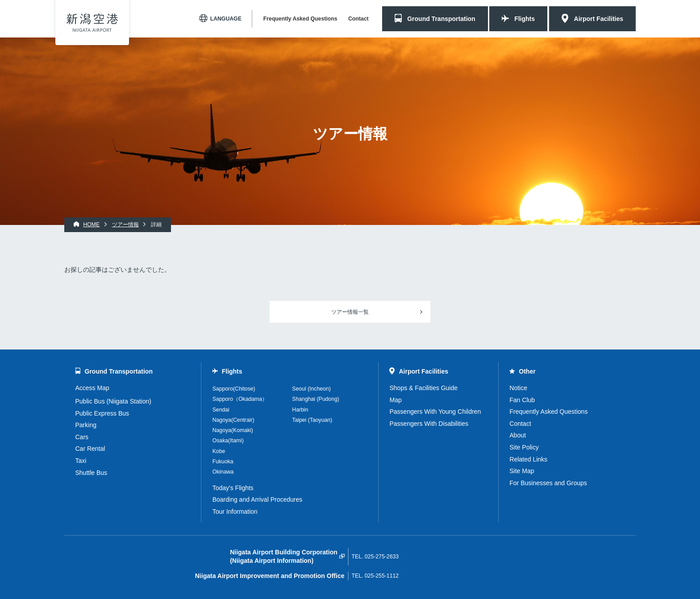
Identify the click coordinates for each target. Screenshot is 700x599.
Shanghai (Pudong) (316, 399)
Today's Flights (233, 488)
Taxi (81, 461)
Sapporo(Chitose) (234, 389)
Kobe (219, 451)
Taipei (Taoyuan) (312, 420)
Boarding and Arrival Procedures (258, 499)
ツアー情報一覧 (350, 312)
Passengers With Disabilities (429, 424)
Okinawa (223, 472)
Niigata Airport (92, 23)
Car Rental (90, 449)
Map (395, 400)
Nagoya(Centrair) (233, 420)
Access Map (92, 388)
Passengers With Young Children (435, 412)
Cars (82, 437)
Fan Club (522, 400)
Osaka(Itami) (228, 441)
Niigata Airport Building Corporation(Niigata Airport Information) (284, 557)
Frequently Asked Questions (300, 19)
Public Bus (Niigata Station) (113, 401)
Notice (518, 388)
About (518, 435)
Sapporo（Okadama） (240, 399)
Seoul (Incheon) (311, 389)
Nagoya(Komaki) (233, 430)
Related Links (528, 459)
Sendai (221, 410)
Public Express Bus (102, 413)
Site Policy (524, 447)
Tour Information (235, 512)
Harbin (300, 410)
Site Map (522, 471)
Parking (86, 425)
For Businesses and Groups (548, 483)
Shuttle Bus (92, 473)
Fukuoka (223, 462)
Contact (358, 19)
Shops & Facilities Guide (423, 388)
